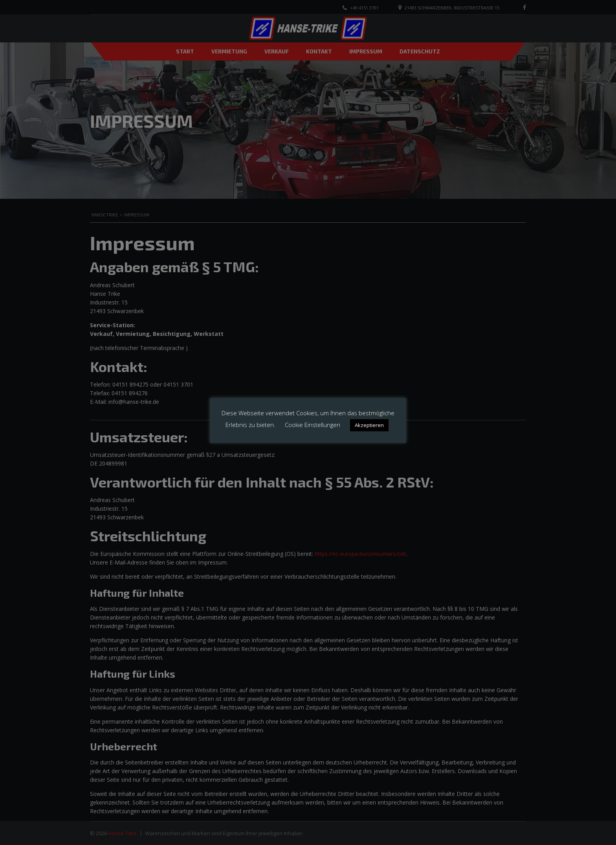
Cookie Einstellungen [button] (313, 425)
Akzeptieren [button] (369, 425)
